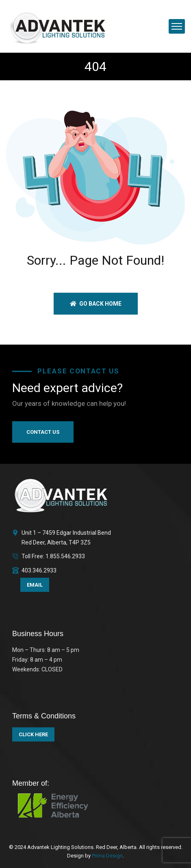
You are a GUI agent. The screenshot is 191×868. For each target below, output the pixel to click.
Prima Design (107, 856)
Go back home (96, 304)
